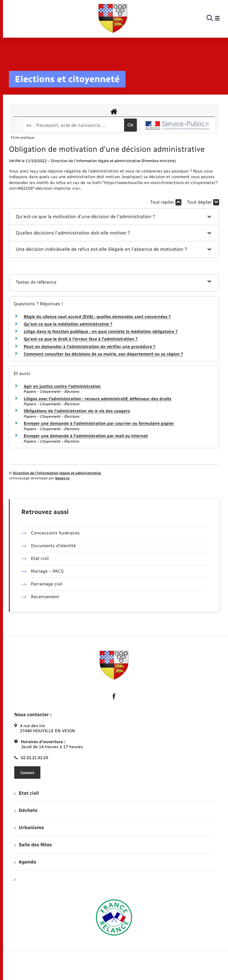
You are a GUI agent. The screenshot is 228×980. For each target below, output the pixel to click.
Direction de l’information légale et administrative (57, 473)
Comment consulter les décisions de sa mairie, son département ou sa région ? (103, 354)
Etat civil (35, 558)
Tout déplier (203, 202)
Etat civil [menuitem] (27, 793)
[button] (114, 217)
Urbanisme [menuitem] (29, 827)
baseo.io (62, 478)
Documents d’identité (49, 546)
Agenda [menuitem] (25, 862)
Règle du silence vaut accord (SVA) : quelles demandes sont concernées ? (97, 317)
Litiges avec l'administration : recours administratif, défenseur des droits (98, 399)
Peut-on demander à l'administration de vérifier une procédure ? (90, 347)
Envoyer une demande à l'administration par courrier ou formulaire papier (99, 423)
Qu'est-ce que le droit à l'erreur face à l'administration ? (81, 339)
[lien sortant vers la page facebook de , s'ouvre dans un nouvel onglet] (114, 696)
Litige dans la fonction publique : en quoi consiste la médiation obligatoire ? (101, 332)
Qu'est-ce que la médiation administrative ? (68, 324)
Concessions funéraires (51, 533)
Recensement (40, 597)
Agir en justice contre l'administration (62, 386)
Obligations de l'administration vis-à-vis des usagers (77, 411)
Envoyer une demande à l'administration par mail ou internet (86, 436)
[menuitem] (114, 879)
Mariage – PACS (42, 571)
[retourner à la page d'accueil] (113, 18)
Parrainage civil (42, 584)
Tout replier (166, 202)
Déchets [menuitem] (26, 810)
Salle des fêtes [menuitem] (33, 845)
